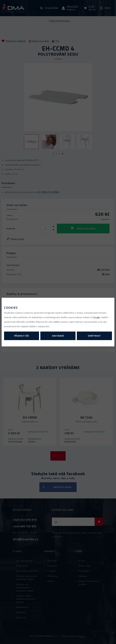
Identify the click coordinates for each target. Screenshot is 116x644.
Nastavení (58, 336)
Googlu (97, 317)
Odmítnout (94, 336)
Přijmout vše (22, 336)
